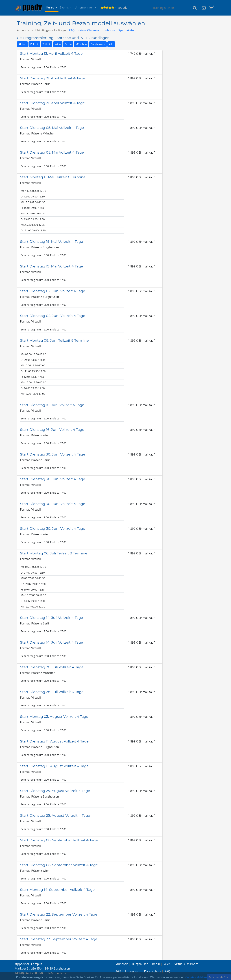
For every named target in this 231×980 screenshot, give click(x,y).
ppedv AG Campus (28, 964)
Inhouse (110, 30)
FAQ (72, 30)
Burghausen (98, 44)
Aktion (22, 44)
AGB (118, 971)
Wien (58, 44)
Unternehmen (84, 7)
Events (65, 7)
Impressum (133, 971)
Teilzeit (47, 44)
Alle (111, 44)
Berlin (68, 44)
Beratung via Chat (219, 977)
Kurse (51, 7)
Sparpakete (126, 30)
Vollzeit (34, 44)
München (81, 44)
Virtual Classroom (90, 30)
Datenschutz (153, 971)
